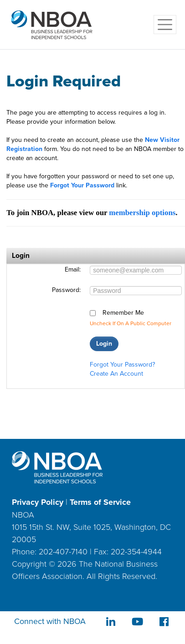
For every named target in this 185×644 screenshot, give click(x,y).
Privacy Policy (38, 502)
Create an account (116, 374)
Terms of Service (100, 502)
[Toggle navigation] (165, 25)
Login (104, 344)
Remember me (123, 313)
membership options (142, 213)
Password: (66, 290)
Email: (73, 270)
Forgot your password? (122, 365)
